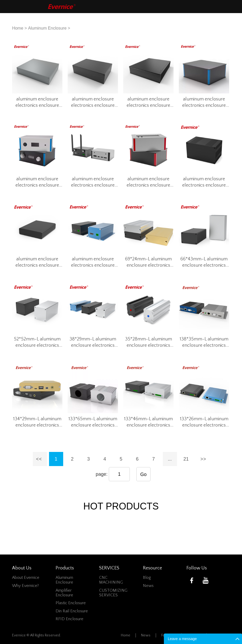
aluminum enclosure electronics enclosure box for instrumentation (37, 103)
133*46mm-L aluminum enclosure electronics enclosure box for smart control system (149, 422)
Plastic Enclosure (71, 603)
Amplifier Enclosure (64, 593)
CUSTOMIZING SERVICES (113, 593)
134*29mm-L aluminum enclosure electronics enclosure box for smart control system (37, 422)
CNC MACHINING (111, 580)
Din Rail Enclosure (72, 611)
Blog (147, 578)
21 (186, 459)
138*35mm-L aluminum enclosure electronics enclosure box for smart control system (204, 343)
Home (18, 28)
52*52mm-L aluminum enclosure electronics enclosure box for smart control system (37, 343)
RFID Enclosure (69, 619)
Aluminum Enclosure (47, 28)
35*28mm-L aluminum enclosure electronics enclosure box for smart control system (149, 343)
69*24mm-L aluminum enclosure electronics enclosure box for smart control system (149, 262)
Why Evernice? (25, 586)
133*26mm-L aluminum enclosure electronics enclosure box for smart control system (204, 422)
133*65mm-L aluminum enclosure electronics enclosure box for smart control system (93, 422)
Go (143, 474)
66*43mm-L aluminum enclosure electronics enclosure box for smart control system (204, 262)
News (148, 586)
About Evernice (26, 578)
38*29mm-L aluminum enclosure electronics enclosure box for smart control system (93, 343)
